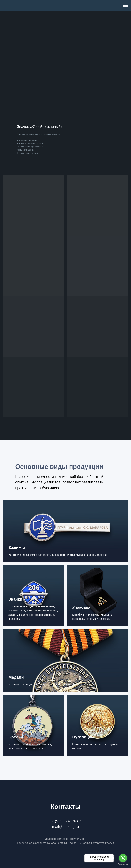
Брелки (16, 737)
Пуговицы (82, 737)
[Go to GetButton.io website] (123, 865)
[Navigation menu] (125, 5)
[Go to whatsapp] (123, 858)
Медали (16, 677)
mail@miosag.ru (65, 827)
